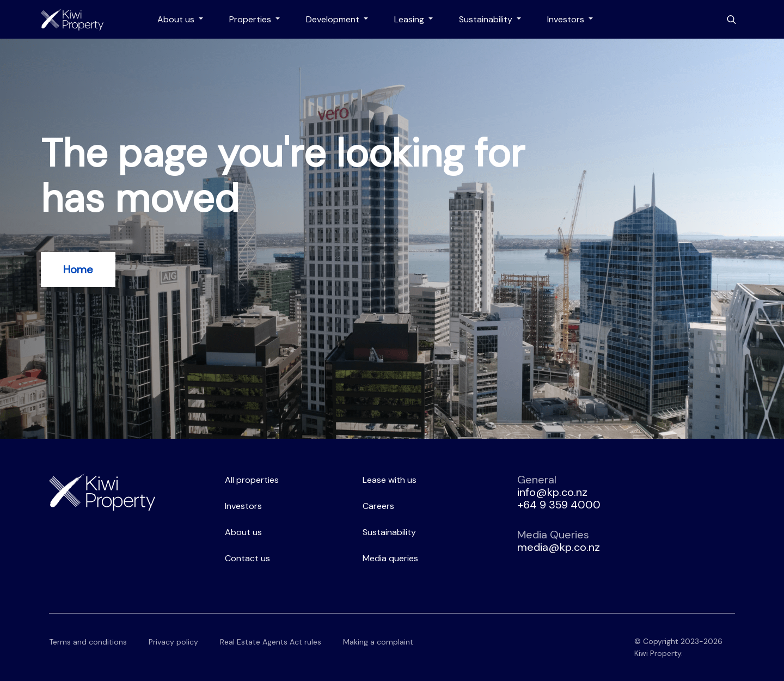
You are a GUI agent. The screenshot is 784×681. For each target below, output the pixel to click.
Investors (567, 19)
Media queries (390, 558)
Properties (251, 19)
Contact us (247, 558)
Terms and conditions (88, 642)
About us (177, 19)
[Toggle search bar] (731, 20)
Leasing (410, 19)
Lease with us (390, 480)
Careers (378, 506)
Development (334, 19)
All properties (252, 480)
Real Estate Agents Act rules (271, 642)
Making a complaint (378, 642)
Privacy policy (173, 642)
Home (78, 269)
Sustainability (487, 19)
